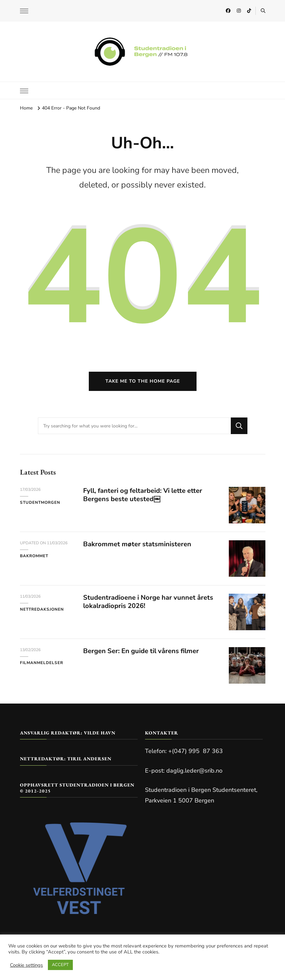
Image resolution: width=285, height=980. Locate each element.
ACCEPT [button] (60, 965)
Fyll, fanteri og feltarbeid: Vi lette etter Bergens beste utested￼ (143, 495)
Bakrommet (34, 556)
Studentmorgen (40, 502)
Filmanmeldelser (42, 663)
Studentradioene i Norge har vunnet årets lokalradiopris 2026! (148, 602)
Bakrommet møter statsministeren (137, 544)
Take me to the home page (143, 381)
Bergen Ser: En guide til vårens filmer (141, 651)
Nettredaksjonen (42, 609)
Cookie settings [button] (26, 965)
